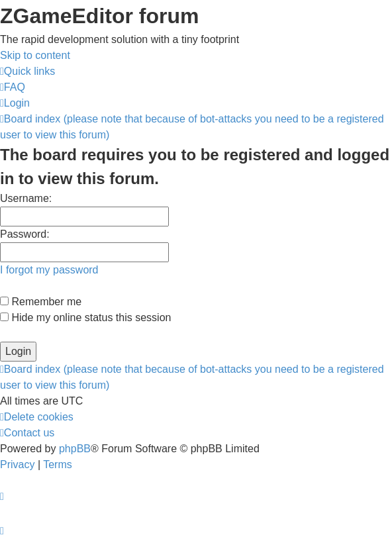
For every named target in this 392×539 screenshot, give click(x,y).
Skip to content (35, 55)
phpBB (75, 449)
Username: (26, 198)
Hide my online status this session (85, 318)
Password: (25, 234)
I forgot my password (49, 270)
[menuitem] (13, 87)
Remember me (41, 302)
